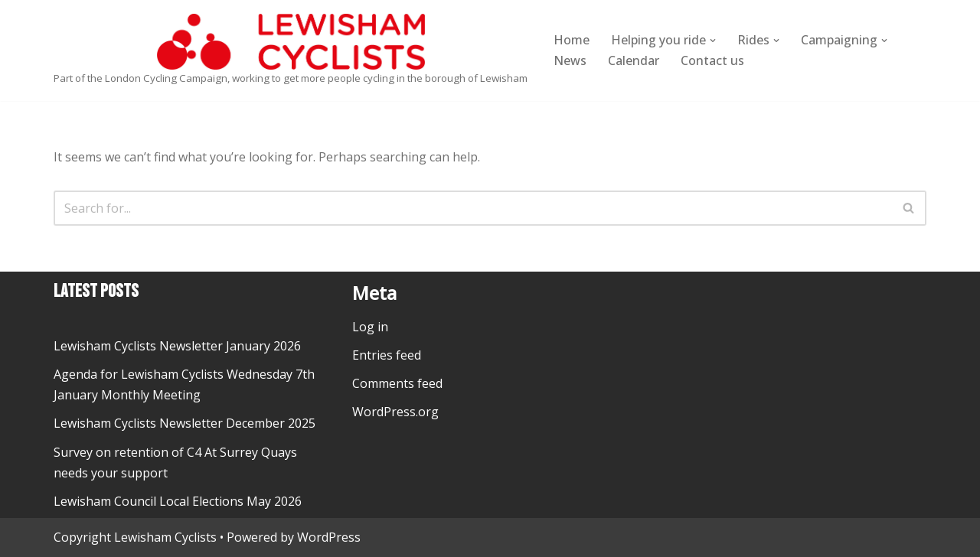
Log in (370, 327)
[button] (713, 41)
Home (572, 40)
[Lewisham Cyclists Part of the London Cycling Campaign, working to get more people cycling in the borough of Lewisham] (291, 50)
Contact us (712, 60)
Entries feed (387, 355)
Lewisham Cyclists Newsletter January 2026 (177, 346)
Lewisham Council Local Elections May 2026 (178, 501)
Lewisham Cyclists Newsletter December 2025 (185, 423)
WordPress (329, 537)
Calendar (634, 60)
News (570, 60)
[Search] (473, 208)
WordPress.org (395, 412)
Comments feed (397, 383)
